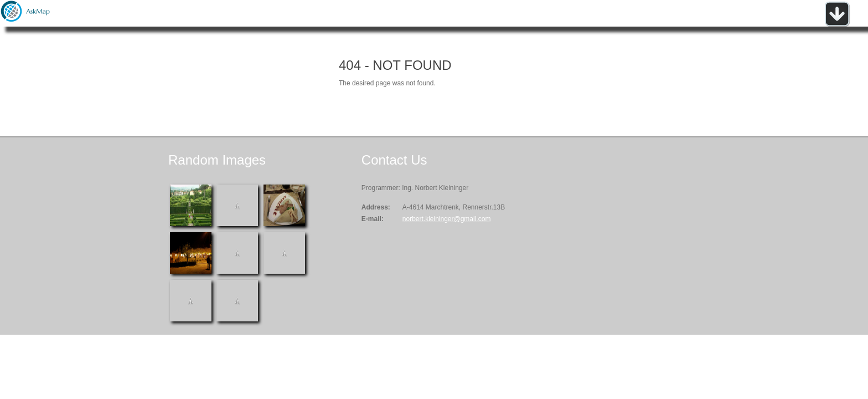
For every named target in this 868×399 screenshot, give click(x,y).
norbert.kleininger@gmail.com (447, 219)
